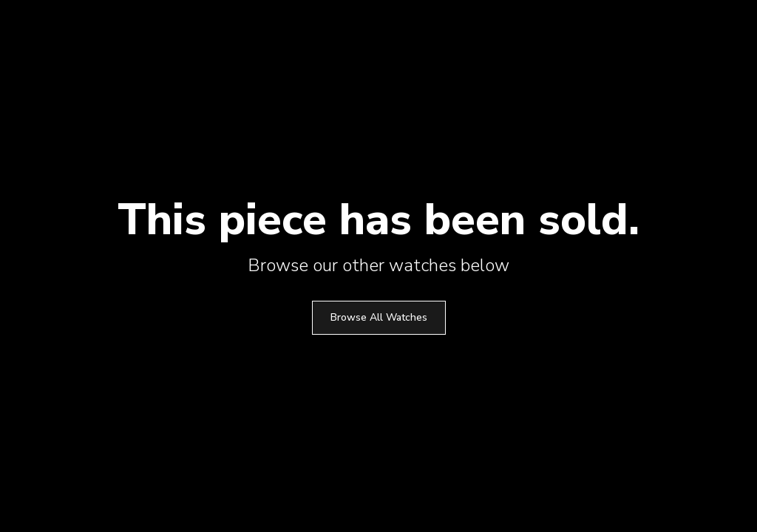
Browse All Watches (379, 317)
